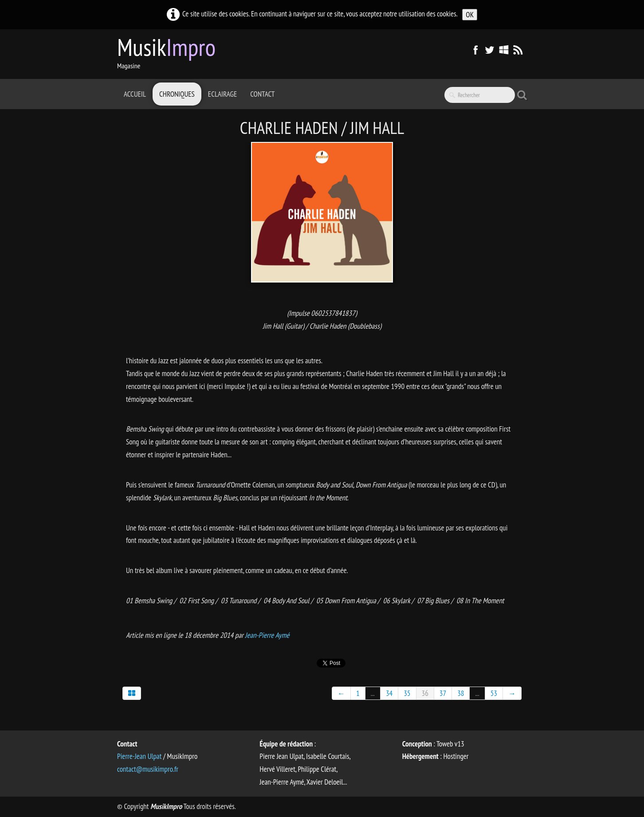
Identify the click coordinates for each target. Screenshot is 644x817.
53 (494, 693)
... (373, 693)
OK (470, 15)
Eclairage (222, 94)
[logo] (170, 53)
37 (443, 693)
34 (389, 693)
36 (425, 693)
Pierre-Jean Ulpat (139, 756)
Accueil (135, 94)
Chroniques (177, 94)
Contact (262, 94)
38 (461, 693)
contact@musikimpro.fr (148, 769)
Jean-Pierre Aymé (267, 635)
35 (407, 693)
